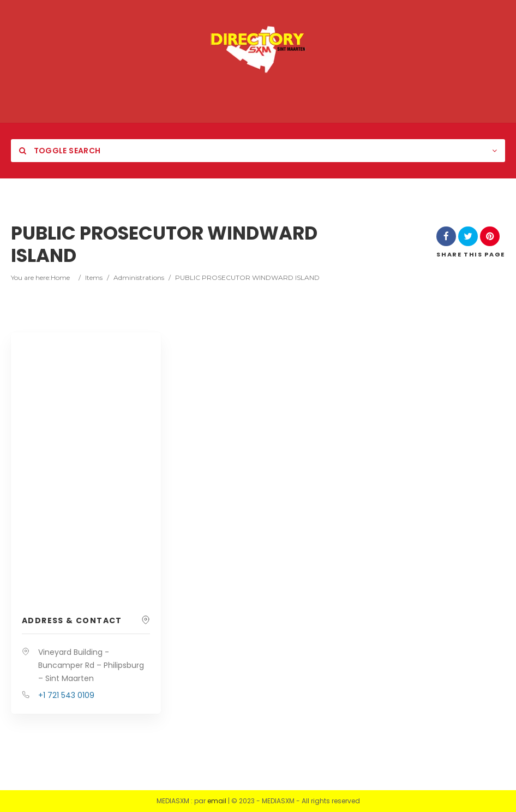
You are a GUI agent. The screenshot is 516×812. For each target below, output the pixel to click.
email (217, 801)
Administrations (139, 277)
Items (94, 277)
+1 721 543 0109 (66, 695)
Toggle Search (60, 151)
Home (60, 277)
